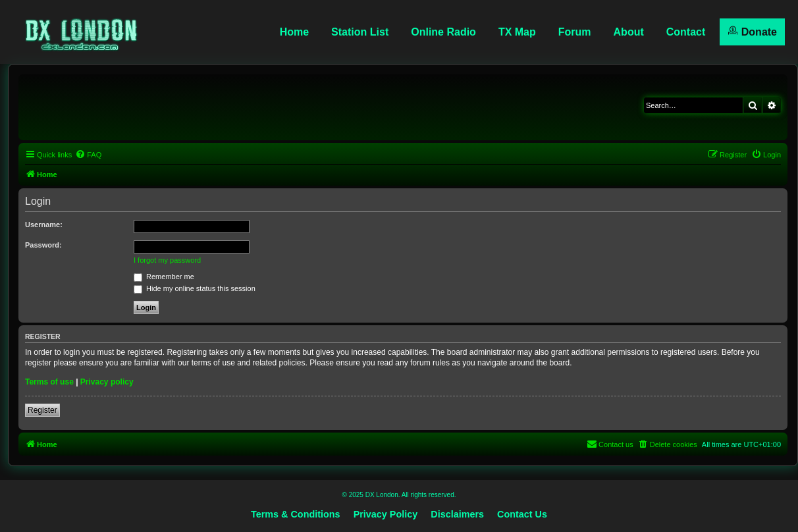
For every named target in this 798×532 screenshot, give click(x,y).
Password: (43, 245)
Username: (44, 225)
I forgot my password (167, 260)
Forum (575, 32)
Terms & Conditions (296, 514)
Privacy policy (107, 382)
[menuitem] (88, 155)
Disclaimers (457, 514)
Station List (360, 32)
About (629, 32)
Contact (686, 32)
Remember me (164, 277)
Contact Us (522, 514)
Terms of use (49, 382)
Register (42, 410)
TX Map (517, 32)
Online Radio (443, 32)
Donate (752, 31)
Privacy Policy (386, 514)
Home (294, 32)
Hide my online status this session (195, 288)
